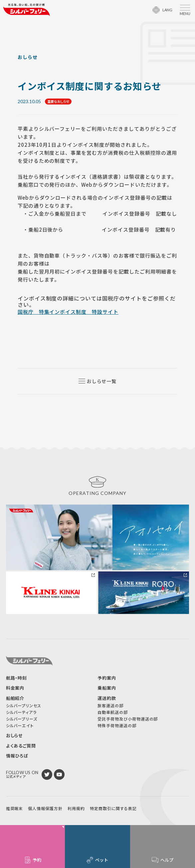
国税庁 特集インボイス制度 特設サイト (68, 312)
